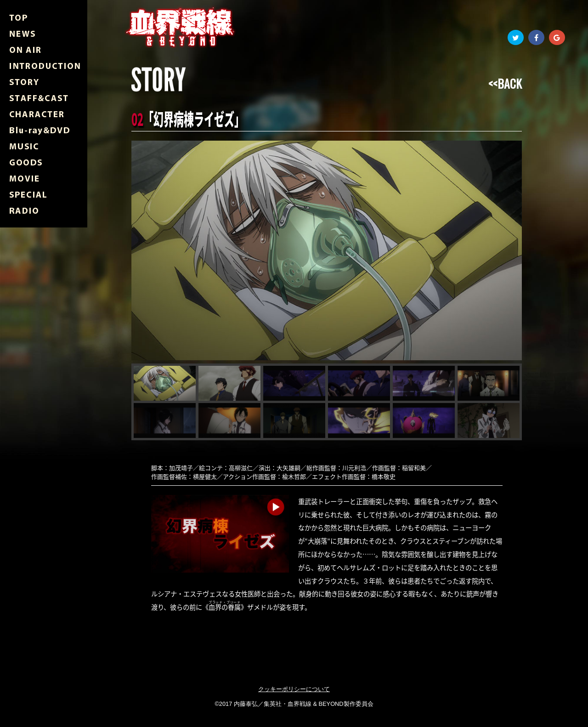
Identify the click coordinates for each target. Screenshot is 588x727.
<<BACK (505, 83)
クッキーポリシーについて (294, 689)
